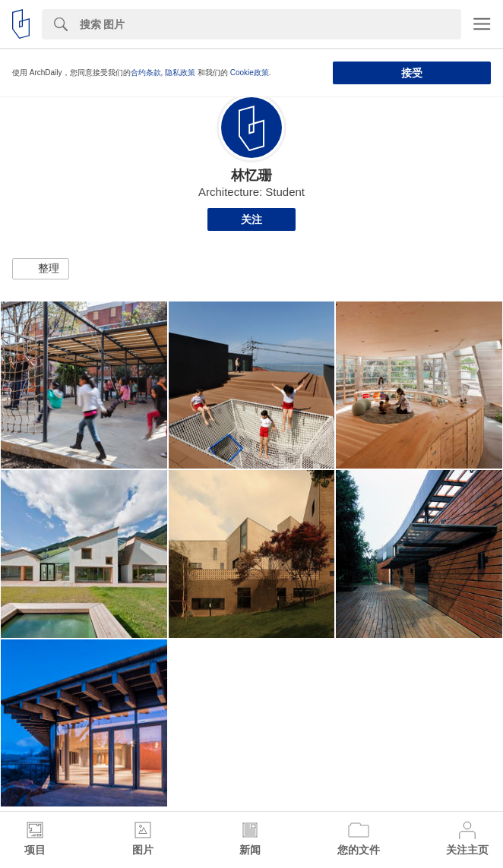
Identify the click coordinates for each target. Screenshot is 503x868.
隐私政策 (180, 73)
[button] (41, 269)
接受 (412, 73)
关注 (251, 219)
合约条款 (146, 73)
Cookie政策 (250, 73)
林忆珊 (251, 175)
